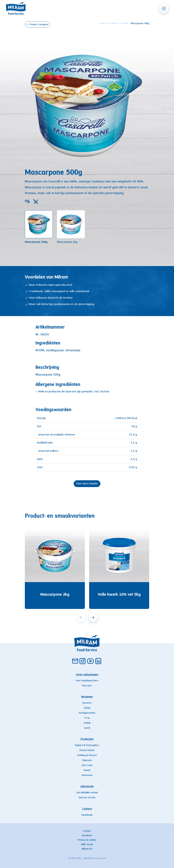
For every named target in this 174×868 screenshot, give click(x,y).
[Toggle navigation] (164, 9)
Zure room (87, 765)
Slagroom (87, 760)
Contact (87, 809)
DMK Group (87, 845)
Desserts (87, 703)
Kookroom (87, 775)
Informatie (87, 787)
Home (103, 24)
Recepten (87, 697)
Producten (114, 24)
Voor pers (87, 686)
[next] (93, 617)
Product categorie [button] (37, 24)
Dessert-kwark (87, 750)
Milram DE (87, 849)
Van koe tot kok (87, 798)
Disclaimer (87, 836)
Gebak (87, 708)
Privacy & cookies (87, 840)
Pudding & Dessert (87, 755)
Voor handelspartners (87, 681)
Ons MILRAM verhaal (87, 793)
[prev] (81, 617)
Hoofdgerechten (87, 713)
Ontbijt (87, 723)
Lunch (87, 728)
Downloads (87, 815)
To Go (87, 718)
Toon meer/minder (87, 484)
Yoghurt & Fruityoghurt (87, 745)
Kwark (125, 24)
